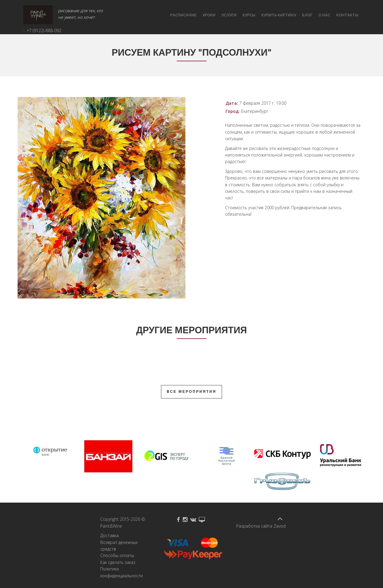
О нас (324, 15)
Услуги (229, 15)
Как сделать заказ (118, 562)
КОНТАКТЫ (347, 15)
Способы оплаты (117, 555)
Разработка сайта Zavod (261, 526)
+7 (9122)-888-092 (44, 31)
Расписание (183, 15)
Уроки (209, 15)
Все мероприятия (191, 392)
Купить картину (279, 15)
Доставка (110, 535)
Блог (307, 15)
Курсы (249, 15)
